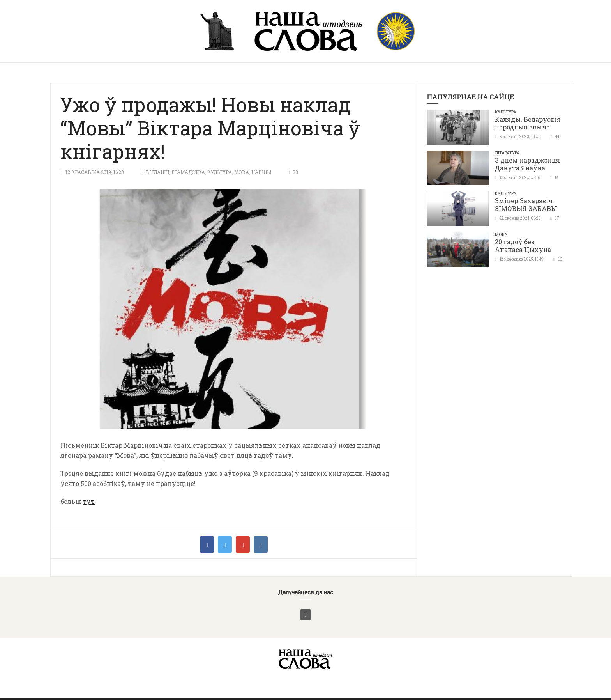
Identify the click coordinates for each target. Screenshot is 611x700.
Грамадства (188, 172)
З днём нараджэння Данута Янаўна (527, 164)
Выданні (157, 172)
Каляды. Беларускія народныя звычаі (528, 123)
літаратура (507, 153)
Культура (220, 172)
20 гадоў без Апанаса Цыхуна (523, 245)
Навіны (261, 172)
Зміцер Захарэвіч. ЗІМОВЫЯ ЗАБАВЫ (526, 205)
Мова (242, 172)
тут (89, 501)
